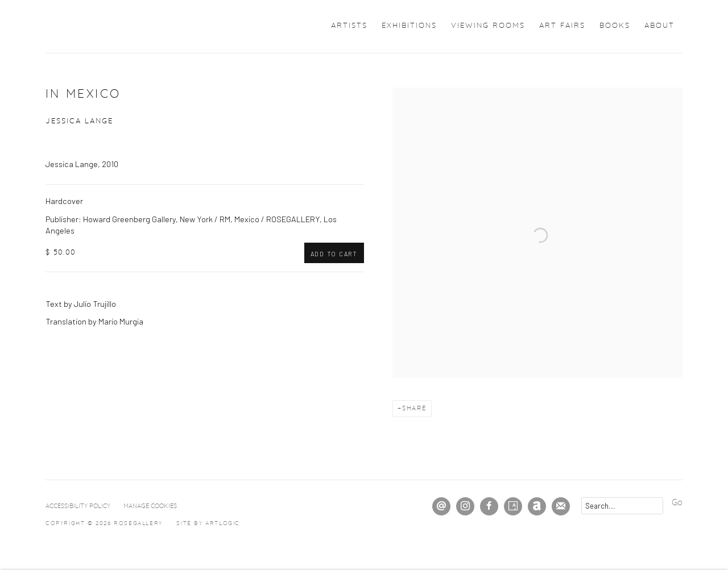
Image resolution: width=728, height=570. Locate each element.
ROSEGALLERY (97, 26)
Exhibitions (409, 26)
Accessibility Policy (78, 506)
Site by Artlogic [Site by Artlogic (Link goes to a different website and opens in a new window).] (208, 523)
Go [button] (677, 503)
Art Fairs (562, 26)
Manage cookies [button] (150, 506)
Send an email (441, 506)
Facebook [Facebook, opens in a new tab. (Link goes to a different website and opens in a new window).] (489, 506)
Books (615, 26)
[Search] (622, 506)
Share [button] (414, 408)
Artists (349, 26)
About (659, 26)
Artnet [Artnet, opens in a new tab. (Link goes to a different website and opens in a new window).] (537, 506)
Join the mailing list (561, 506)
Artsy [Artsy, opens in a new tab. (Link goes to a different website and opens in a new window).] (513, 506)
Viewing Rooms (488, 26)
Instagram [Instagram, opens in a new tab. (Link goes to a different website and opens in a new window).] (465, 506)
